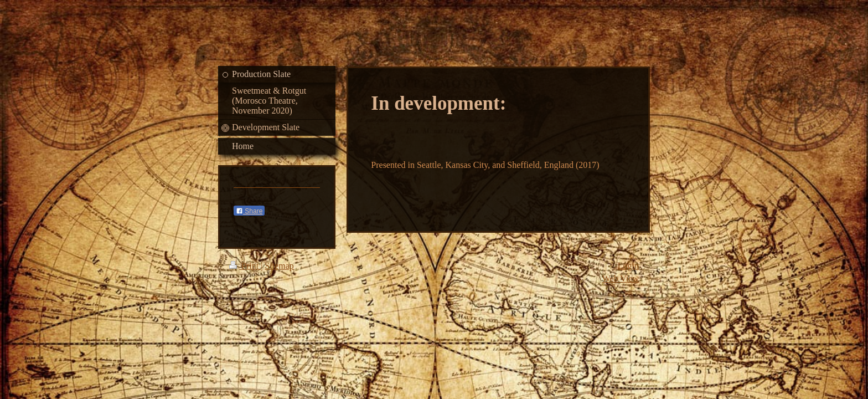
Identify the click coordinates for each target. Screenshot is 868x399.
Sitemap (279, 266)
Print (245, 266)
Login (628, 266)
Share (249, 211)
